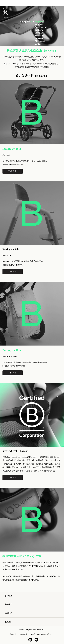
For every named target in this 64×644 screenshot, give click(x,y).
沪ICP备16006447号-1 (44, 634)
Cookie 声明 (23, 634)
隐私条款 (13, 634)
